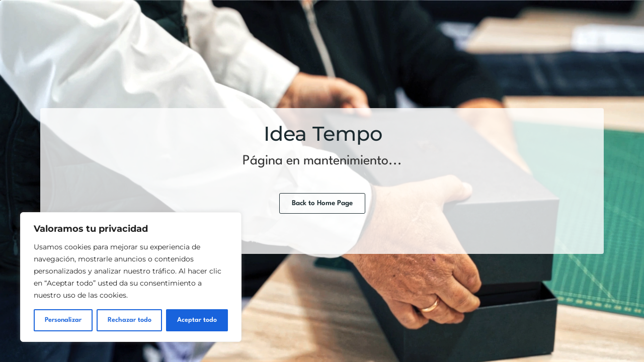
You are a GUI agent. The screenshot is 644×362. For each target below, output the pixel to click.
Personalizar (63, 320)
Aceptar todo (197, 320)
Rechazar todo (130, 320)
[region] (131, 277)
